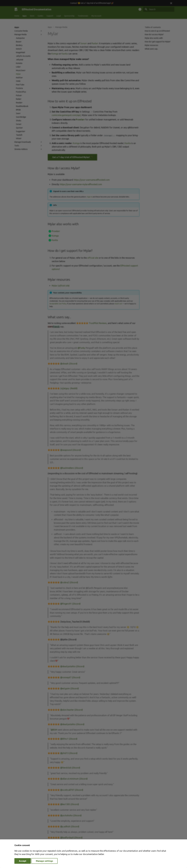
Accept (23, 861)
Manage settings (44, 861)
